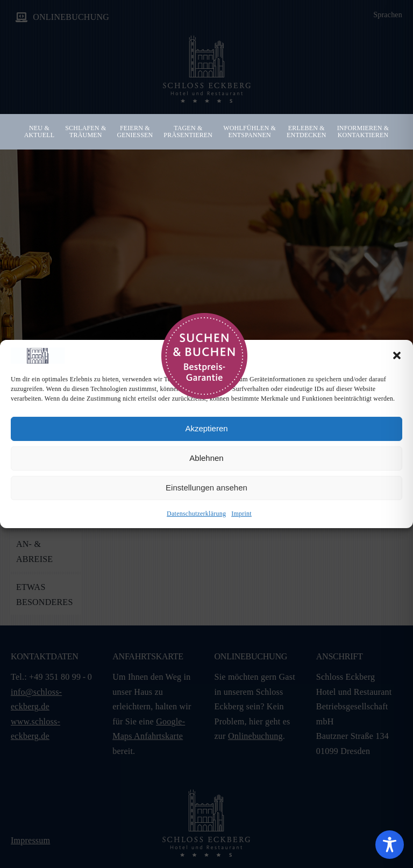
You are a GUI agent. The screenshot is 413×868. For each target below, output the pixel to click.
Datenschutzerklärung (196, 514)
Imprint (241, 514)
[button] (397, 355)
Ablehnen (206, 458)
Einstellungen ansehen (206, 488)
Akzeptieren (206, 428)
